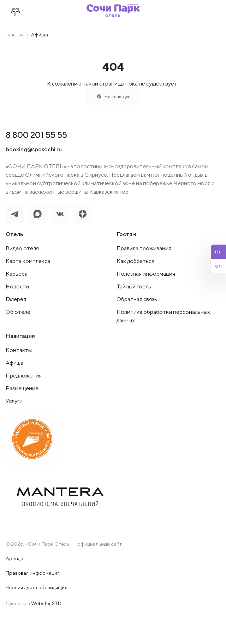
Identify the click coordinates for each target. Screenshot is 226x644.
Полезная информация (146, 274)
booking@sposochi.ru (34, 149)
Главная (15, 35)
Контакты (19, 350)
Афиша (14, 363)
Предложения (24, 376)
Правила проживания (144, 248)
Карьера (17, 274)
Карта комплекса (28, 261)
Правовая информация (33, 573)
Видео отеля (22, 248)
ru (218, 251)
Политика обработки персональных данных (163, 316)
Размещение (22, 388)
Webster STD (46, 603)
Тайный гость (134, 286)
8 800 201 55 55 (36, 135)
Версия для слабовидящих (36, 587)
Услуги (14, 401)
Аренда (14, 558)
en (218, 266)
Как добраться (135, 261)
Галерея (16, 299)
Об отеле (18, 312)
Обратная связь (137, 299)
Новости (17, 286)
